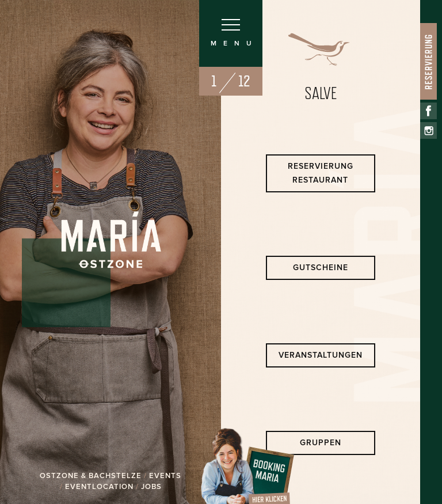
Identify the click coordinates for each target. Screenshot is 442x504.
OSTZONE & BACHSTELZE (91, 476)
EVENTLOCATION (99, 487)
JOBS (151, 487)
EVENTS (165, 476)
